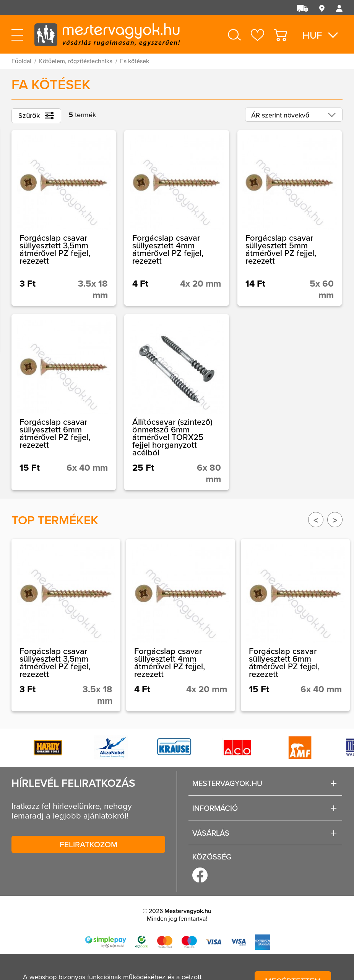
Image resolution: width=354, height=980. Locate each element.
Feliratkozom (88, 844)
